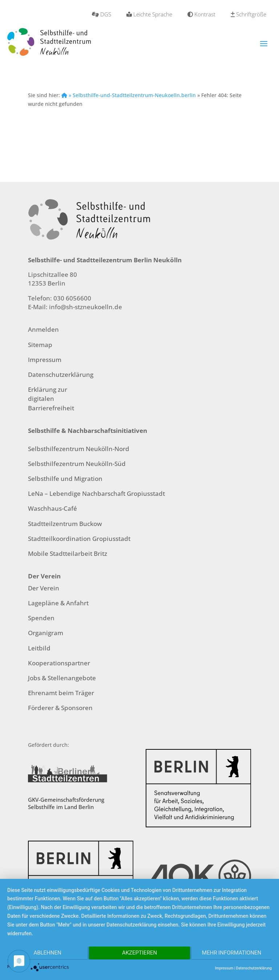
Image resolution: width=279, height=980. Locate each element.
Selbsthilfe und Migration (65, 479)
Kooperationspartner (59, 663)
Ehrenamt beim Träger (61, 693)
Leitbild (39, 648)
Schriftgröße (248, 14)
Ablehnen (46, 953)
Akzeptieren (139, 953)
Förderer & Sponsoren (60, 708)
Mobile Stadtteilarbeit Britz (68, 553)
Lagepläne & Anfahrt (58, 603)
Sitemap (40, 345)
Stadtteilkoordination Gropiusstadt (79, 539)
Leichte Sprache (149, 14)
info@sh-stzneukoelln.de (86, 307)
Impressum (45, 360)
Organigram (46, 633)
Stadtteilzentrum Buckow (65, 524)
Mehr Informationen (232, 953)
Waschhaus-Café (52, 508)
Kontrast (201, 14)
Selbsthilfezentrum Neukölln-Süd (77, 464)
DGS (102, 14)
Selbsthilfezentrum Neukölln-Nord (79, 449)
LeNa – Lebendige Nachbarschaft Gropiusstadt (96, 493)
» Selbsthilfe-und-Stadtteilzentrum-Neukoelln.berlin (129, 95)
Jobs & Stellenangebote (62, 678)
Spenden (41, 618)
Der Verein (44, 588)
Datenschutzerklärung (61, 375)
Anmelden (43, 329)
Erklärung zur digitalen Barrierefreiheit (51, 399)
